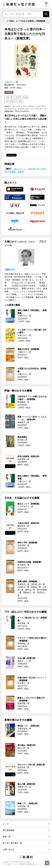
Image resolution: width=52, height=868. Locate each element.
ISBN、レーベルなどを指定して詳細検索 (27, 21)
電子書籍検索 (9, 830)
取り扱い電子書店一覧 (12, 843)
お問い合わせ (9, 849)
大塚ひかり (9, 82)
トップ (6, 824)
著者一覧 (7, 837)
